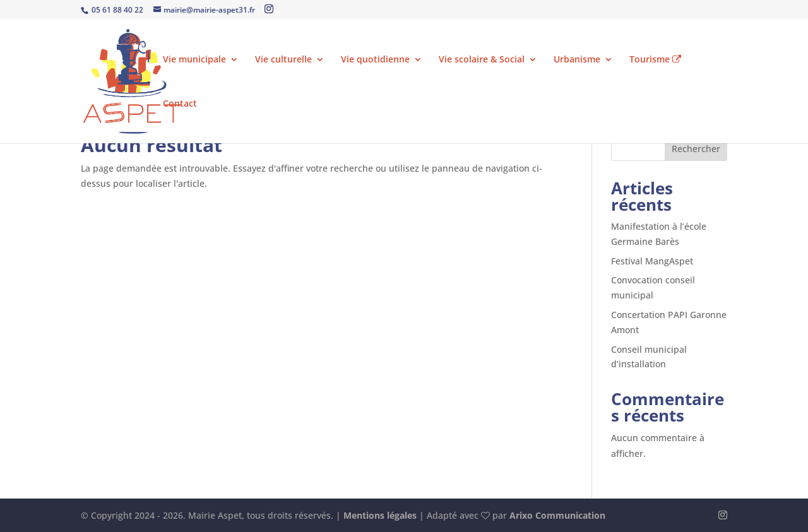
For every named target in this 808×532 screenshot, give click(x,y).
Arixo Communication (557, 515)
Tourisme (655, 60)
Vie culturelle (283, 60)
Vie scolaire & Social (482, 60)
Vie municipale (194, 60)
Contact (180, 104)
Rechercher (696, 149)
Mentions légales (380, 515)
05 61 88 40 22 (116, 10)
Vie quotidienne (375, 60)
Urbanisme (577, 60)
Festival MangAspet (652, 261)
